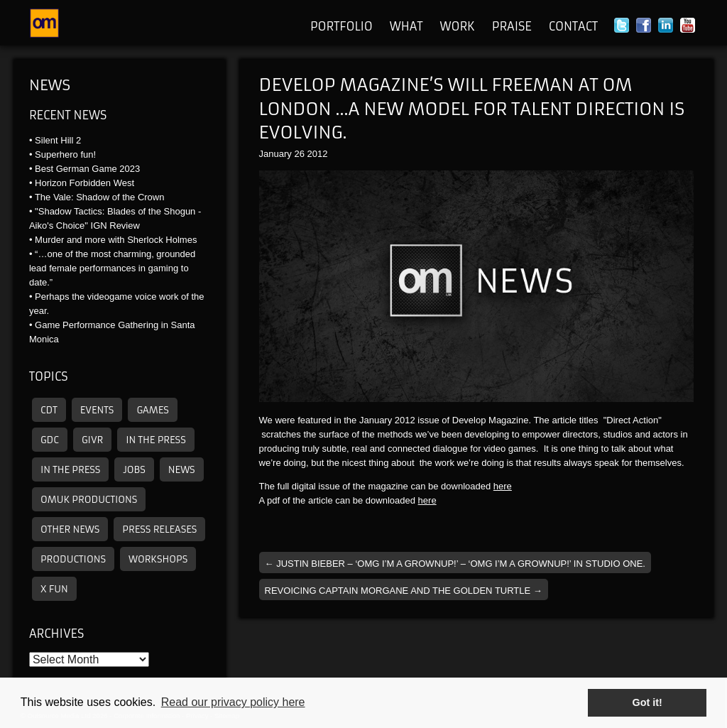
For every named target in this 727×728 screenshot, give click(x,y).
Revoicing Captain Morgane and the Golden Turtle (404, 591)
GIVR (92, 440)
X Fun (54, 589)
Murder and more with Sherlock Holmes (116, 240)
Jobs (134, 470)
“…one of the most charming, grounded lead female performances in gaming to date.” (112, 268)
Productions (73, 559)
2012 (318, 154)
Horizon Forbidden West (84, 183)
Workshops (158, 559)
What (406, 26)
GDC (50, 440)
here (503, 486)
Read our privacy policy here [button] (233, 702)
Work (457, 26)
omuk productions (89, 500)
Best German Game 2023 (87, 169)
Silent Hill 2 (58, 140)
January (275, 154)
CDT (49, 410)
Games (153, 410)
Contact (573, 26)
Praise (512, 26)
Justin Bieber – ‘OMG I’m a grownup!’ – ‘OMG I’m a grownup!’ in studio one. (455, 564)
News (50, 85)
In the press (155, 440)
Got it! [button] (647, 702)
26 (299, 154)
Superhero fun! (65, 154)
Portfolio (341, 26)
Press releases (159, 529)
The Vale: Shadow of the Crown (100, 197)
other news (70, 529)
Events (97, 410)
